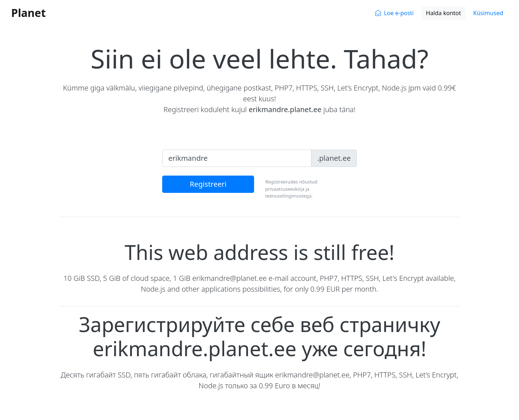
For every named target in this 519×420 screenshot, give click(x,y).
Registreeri (208, 184)
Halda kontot (443, 13)
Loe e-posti (399, 13)
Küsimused (488, 13)
